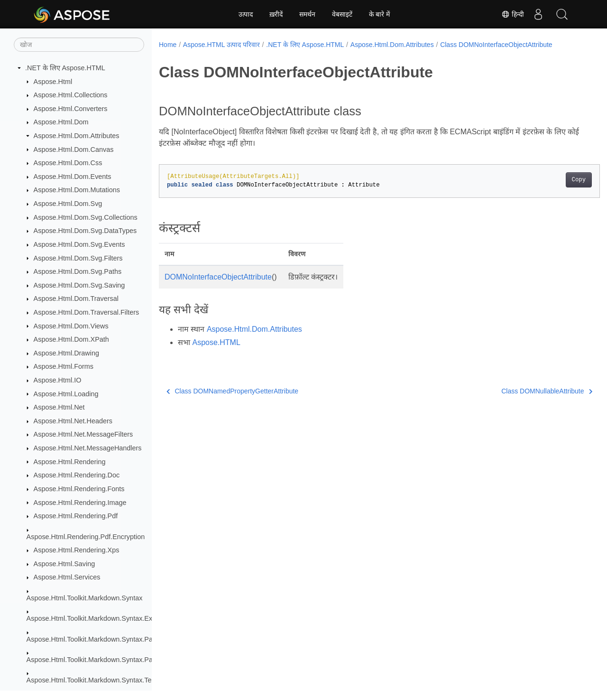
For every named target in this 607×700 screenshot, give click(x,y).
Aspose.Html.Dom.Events (73, 177)
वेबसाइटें (342, 14)
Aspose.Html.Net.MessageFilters (83, 434)
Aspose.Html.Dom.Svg (68, 204)
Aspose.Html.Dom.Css (68, 163)
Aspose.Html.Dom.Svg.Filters (78, 258)
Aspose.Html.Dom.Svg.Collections (86, 217)
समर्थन (307, 14)
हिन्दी (513, 14)
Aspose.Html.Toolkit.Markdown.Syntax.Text (92, 680)
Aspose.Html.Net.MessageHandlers (88, 448)
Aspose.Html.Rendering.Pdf (76, 516)
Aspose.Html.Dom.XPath (71, 339)
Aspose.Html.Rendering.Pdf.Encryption (86, 537)
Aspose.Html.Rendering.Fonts (79, 489)
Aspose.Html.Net (59, 407)
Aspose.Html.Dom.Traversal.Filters (87, 312)
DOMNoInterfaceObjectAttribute (218, 277)
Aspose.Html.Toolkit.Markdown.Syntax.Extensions (102, 618)
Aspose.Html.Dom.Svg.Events (79, 244)
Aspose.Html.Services (67, 577)
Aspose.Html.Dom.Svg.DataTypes (85, 231)
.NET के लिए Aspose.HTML (65, 68)
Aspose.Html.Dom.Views (71, 326)
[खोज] (79, 45)
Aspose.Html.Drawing (66, 353)
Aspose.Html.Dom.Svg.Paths (78, 271)
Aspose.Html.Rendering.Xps (77, 550)
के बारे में (380, 14)
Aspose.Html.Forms (64, 366)
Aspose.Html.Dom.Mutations (77, 190)
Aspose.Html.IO (58, 380)
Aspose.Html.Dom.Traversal (76, 299)
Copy (548, 180)
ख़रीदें (276, 14)
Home (168, 45)
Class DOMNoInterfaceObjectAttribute (496, 45)
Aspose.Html (53, 82)
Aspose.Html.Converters (71, 109)
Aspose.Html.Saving (64, 564)
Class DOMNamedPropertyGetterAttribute (232, 391)
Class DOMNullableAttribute (516, 391)
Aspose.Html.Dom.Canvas (74, 149)
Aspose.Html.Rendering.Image (80, 503)
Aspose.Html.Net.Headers (73, 421)
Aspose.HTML (216, 342)
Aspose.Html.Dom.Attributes (77, 136)
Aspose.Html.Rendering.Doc (77, 475)
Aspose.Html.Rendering (70, 462)
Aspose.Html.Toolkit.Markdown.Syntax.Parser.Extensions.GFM (122, 660)
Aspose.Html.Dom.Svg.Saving (79, 285)
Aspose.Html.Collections (71, 95)
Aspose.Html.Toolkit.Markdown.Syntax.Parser (96, 639)
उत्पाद (246, 14)
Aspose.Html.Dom (61, 122)
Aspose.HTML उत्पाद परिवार (221, 45)
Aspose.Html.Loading (66, 394)
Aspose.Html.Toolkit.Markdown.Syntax (85, 598)
